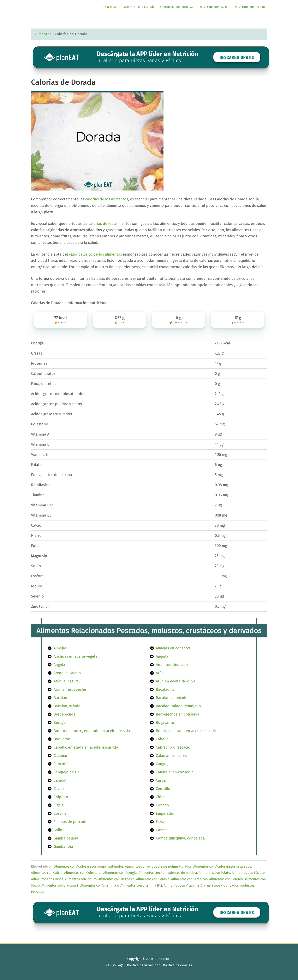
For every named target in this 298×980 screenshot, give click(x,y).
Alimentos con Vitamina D (183, 885)
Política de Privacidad (144, 965)
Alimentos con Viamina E (60, 885)
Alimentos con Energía (120, 873)
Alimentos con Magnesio (116, 879)
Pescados (38, 892)
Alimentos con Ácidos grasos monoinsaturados (89, 866)
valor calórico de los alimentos (95, 254)
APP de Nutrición (64, 7)
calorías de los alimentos (107, 199)
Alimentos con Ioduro (81, 879)
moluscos (247, 885)
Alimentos (43, 34)
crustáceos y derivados (221, 885)
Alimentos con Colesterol (83, 873)
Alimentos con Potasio (153, 879)
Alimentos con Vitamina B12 (141, 885)
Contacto (162, 959)
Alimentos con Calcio (47, 873)
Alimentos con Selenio (226, 879)
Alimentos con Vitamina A (100, 885)
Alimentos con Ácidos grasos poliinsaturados (158, 866)
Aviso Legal (116, 965)
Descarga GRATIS (237, 57)
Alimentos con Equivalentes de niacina (168, 873)
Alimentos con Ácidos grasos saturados (222, 866)
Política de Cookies (177, 965)
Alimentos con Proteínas (189, 879)
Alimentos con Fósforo (248, 873)
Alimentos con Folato (214, 873)
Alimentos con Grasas (47, 879)
